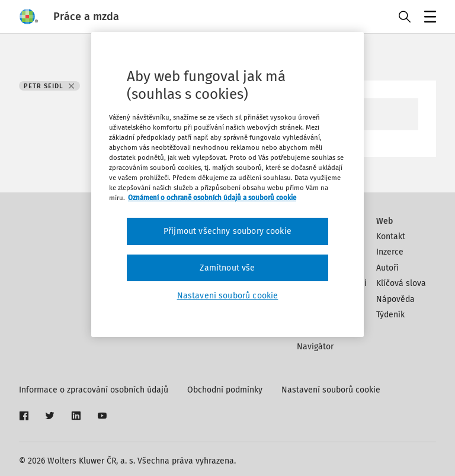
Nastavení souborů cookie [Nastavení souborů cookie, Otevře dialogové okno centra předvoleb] (228, 296)
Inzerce (390, 252)
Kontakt (391, 237)
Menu (428, 18)
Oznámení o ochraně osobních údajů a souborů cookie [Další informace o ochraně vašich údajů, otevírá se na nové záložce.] (212, 198)
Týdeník (390, 315)
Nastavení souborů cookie (331, 390)
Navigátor (315, 347)
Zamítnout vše (227, 268)
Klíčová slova (401, 283)
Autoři (387, 268)
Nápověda (395, 299)
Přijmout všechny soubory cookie (227, 231)
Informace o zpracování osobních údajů (94, 390)
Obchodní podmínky (225, 390)
